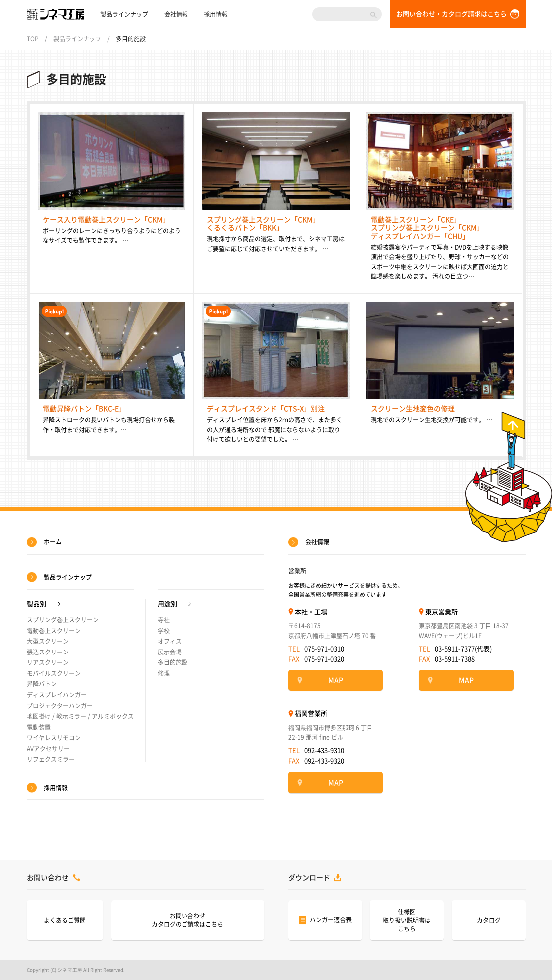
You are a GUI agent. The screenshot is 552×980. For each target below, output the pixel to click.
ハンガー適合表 (331, 920)
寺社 (164, 620)
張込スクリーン (48, 652)
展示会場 (170, 652)
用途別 (167, 604)
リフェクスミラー (51, 759)
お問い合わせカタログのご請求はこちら (187, 920)
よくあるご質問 (65, 920)
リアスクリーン (48, 662)
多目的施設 (173, 662)
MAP (336, 680)
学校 (164, 631)
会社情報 (176, 14)
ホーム (53, 542)
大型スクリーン (48, 641)
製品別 (37, 604)
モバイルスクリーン (54, 673)
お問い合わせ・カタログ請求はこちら (452, 14)
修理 (164, 673)
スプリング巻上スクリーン (63, 620)
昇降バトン (42, 684)
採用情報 (216, 14)
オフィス (170, 641)
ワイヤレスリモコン (54, 738)
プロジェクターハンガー (60, 706)
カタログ (489, 920)
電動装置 (39, 727)
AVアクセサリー (48, 749)
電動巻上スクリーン (54, 631)
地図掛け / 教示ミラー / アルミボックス (80, 716)
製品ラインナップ (124, 14)
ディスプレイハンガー (57, 695)
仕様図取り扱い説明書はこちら (407, 920)
